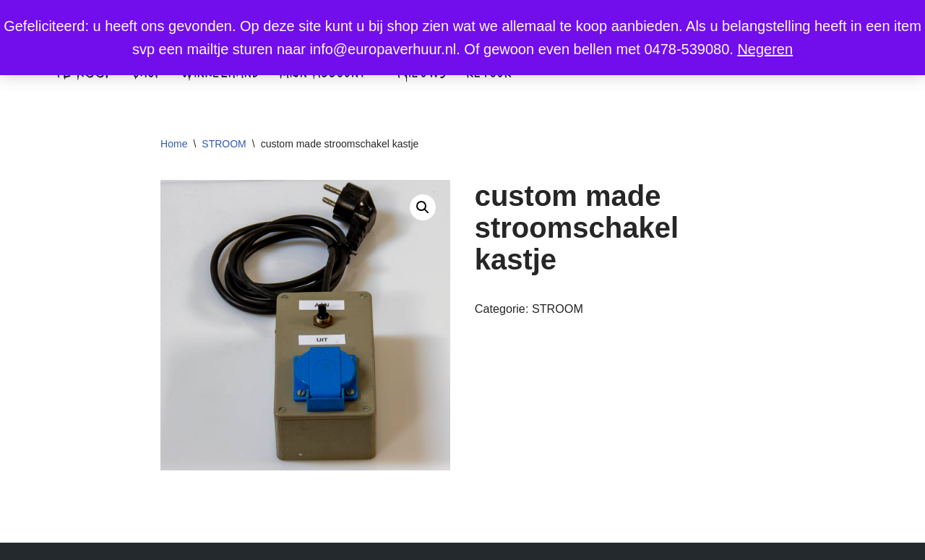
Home (174, 144)
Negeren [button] (765, 49)
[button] (423, 207)
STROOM (224, 144)
